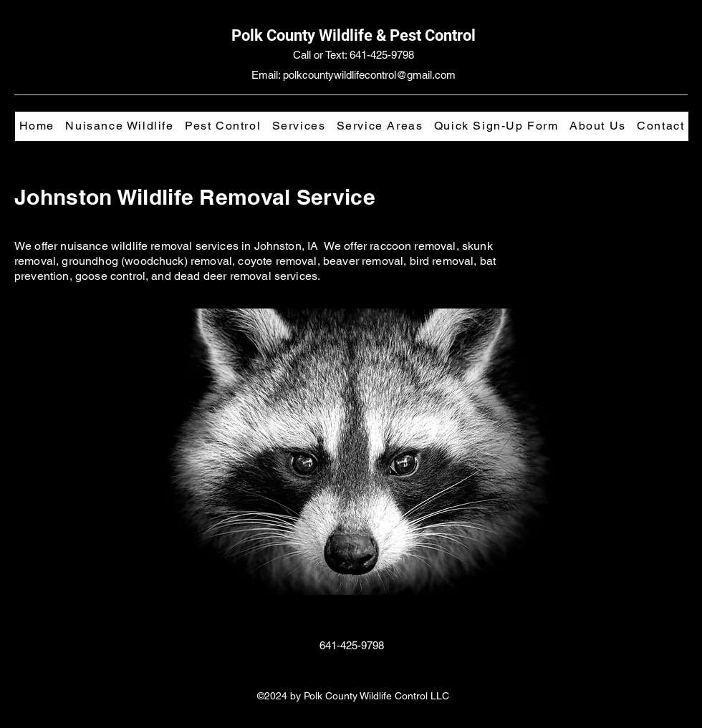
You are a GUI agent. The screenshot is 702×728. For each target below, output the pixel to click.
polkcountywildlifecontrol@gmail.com (369, 75)
